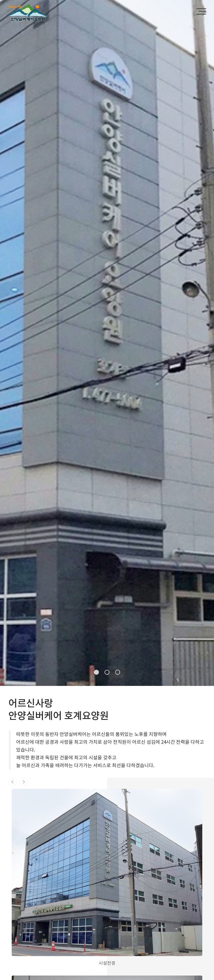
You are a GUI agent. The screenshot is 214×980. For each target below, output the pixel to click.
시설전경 (107, 963)
